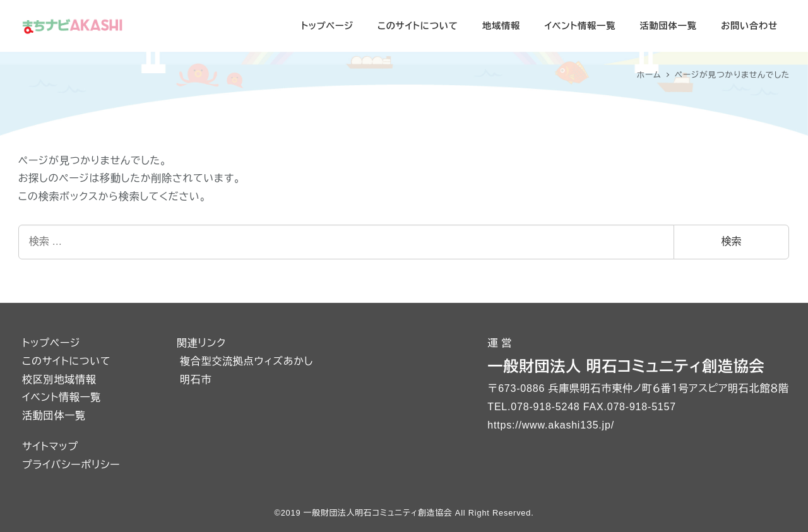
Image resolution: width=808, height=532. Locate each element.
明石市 (196, 380)
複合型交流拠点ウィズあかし (247, 361)
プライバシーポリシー (71, 465)
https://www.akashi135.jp (549, 425)
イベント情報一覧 (62, 397)
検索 (732, 241)
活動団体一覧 (54, 416)
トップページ (51, 343)
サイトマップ (50, 446)
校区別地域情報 (59, 380)
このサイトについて (66, 361)
